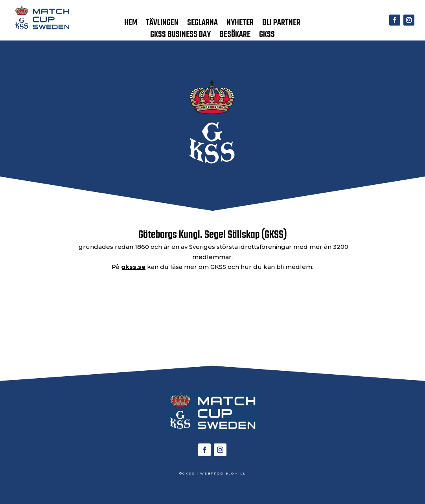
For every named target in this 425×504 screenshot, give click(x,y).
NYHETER (240, 24)
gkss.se (133, 267)
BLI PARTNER (281, 24)
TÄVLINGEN (162, 24)
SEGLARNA (202, 24)
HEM (131, 24)
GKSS (267, 36)
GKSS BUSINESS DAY (180, 36)
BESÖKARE (235, 36)
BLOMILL (235, 473)
